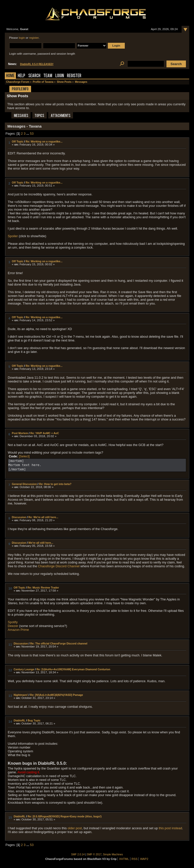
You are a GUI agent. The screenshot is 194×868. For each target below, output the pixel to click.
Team (48, 76)
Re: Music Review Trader (43, 588)
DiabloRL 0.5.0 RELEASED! (37, 64)
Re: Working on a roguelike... (44, 142)
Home (10, 76)
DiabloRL (19, 720)
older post (75, 828)
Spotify (13, 622)
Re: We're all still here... (43, 517)
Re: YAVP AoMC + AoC (45, 433)
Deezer (13, 626)
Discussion (19, 517)
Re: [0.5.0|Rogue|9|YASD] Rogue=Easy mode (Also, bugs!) (65, 816)
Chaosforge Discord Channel (59, 566)
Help (21, 76)
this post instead (170, 828)
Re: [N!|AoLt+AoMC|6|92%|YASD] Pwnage (57, 695)
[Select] (24, 456)
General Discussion (24, 484)
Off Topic (18, 142)
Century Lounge (24, 669)
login (22, 38)
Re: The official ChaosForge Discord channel (59, 643)
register (34, 38)
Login (60, 76)
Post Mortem (20, 433)
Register (74, 76)
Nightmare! (21, 695)
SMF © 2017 (94, 854)
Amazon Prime (18, 630)
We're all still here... (41, 543)
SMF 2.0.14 (78, 854)
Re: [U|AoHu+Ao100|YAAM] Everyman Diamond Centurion (73, 669)
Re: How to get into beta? (55, 484)
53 (32, 134)
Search (34, 76)
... (28, 134)
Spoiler (13, 236)
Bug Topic (34, 720)
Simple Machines (113, 854)
